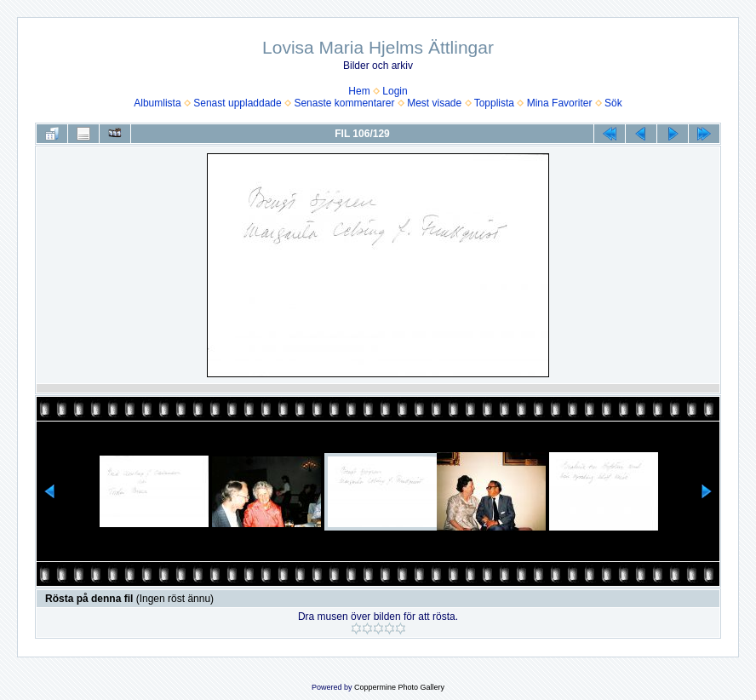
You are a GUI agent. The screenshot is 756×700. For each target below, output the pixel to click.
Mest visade (434, 103)
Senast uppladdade (237, 103)
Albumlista (157, 103)
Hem (359, 91)
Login (395, 91)
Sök (613, 103)
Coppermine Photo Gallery (399, 687)
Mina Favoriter (560, 103)
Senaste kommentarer (344, 103)
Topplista (494, 103)
